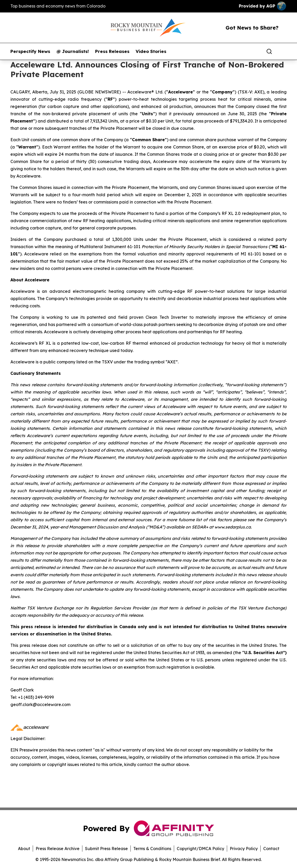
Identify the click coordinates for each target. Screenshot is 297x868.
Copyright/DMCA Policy (200, 849)
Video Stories (151, 51)
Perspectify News (30, 51)
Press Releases (112, 51)
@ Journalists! (73, 51)
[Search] (269, 51)
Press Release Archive (58, 849)
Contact (271, 849)
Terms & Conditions (152, 849)
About (24, 849)
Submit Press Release (106, 849)
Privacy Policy (244, 849)
